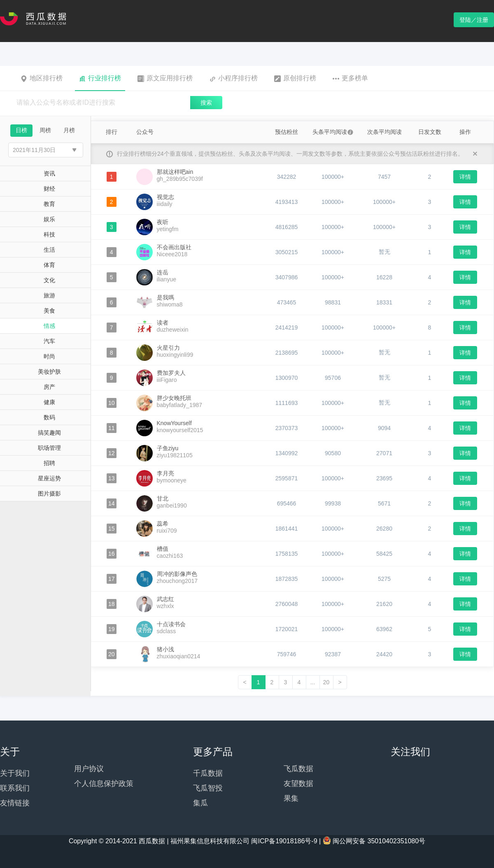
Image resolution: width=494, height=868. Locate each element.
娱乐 (49, 219)
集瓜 (200, 803)
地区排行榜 (42, 78)
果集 (291, 798)
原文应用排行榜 (165, 78)
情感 (49, 326)
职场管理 (49, 448)
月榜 (69, 130)
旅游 (49, 295)
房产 (49, 387)
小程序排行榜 (233, 78)
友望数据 (298, 784)
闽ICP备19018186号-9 (284, 841)
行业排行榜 (100, 78)
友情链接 (15, 803)
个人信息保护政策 (104, 784)
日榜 (21, 130)
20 (326, 682)
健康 (49, 402)
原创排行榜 (295, 78)
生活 (49, 250)
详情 (465, 177)
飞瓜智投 (208, 788)
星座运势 (49, 478)
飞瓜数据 (298, 769)
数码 (49, 417)
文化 (49, 280)
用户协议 (89, 769)
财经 (49, 189)
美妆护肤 (49, 372)
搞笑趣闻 (49, 433)
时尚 (49, 356)
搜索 (206, 103)
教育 (49, 204)
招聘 (49, 463)
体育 (49, 265)
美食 (49, 311)
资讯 (49, 173)
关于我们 (15, 773)
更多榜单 (350, 78)
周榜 (45, 130)
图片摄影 (49, 494)
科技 (49, 234)
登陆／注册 (474, 20)
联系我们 (15, 788)
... (313, 682)
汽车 (49, 341)
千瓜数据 (208, 773)
